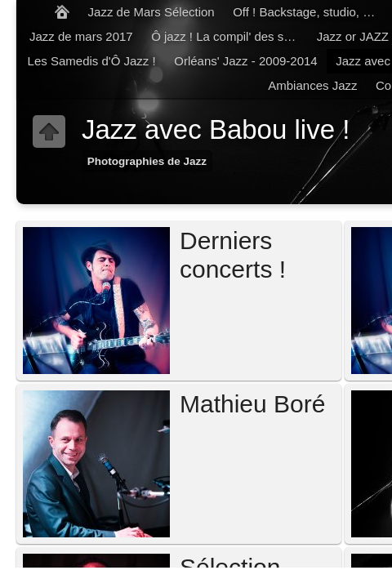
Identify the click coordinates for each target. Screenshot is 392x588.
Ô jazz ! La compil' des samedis (229, 36)
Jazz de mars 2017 (81, 36)
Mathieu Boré (252, 404)
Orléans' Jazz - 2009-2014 (245, 61)
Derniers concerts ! (233, 255)
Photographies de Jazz (147, 161)
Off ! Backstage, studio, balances (311, 12)
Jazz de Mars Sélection (151, 12)
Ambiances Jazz (312, 85)
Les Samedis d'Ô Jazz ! (92, 61)
